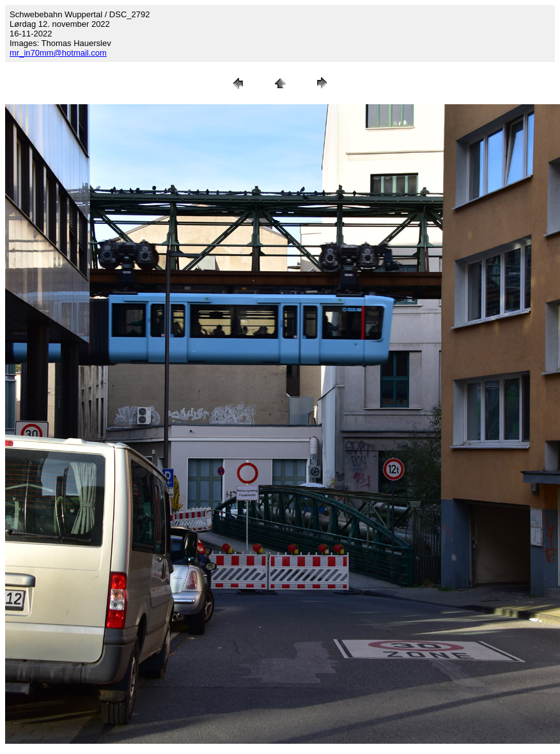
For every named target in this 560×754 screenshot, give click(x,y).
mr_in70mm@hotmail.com (58, 53)
